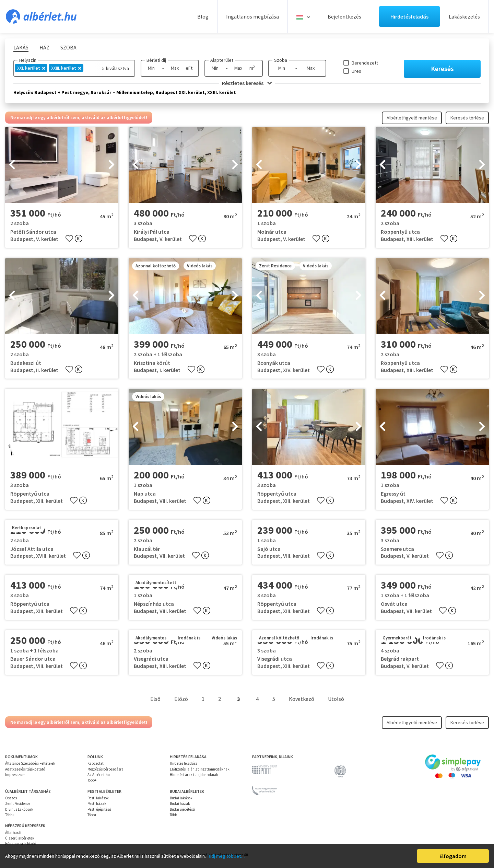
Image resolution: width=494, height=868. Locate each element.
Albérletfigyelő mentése (412, 118)
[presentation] (12, 165)
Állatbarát (13, 833)
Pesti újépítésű (99, 809)
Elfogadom (453, 856)
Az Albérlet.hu (99, 775)
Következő (302, 699)
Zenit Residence (18, 803)
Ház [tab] (44, 47)
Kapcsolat (96, 763)
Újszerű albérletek (20, 838)
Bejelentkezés (344, 16)
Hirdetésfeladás (409, 16)
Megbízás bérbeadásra (105, 769)
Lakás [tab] (21, 47)
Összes (11, 798)
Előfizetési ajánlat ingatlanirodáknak (200, 769)
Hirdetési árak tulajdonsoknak (194, 775)
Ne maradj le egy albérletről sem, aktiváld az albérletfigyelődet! (79, 117)
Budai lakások (181, 798)
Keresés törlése (467, 118)
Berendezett (365, 63)
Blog (203, 16)
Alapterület (222, 60)
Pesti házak (97, 803)
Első (155, 699)
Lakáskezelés (464, 16)
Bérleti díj (156, 60)
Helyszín (28, 60)
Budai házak (180, 803)
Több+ (92, 780)
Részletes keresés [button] (247, 83)
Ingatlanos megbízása (252, 16)
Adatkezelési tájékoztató (25, 769)
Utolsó (336, 699)
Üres (356, 71)
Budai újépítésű (182, 809)
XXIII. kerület (66, 68)
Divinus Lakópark (19, 809)
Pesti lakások (98, 798)
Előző (181, 699)
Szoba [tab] (68, 47)
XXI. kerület (31, 68)
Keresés (442, 68)
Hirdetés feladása (184, 763)
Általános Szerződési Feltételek (30, 763)
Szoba (281, 60)
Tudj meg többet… (226, 856)
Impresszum (15, 775)
